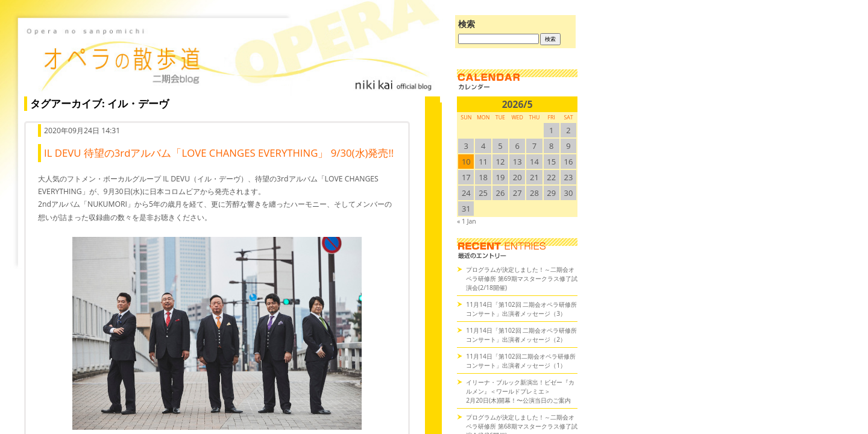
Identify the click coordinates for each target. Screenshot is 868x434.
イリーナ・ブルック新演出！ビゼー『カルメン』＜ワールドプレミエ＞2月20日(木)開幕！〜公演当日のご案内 (520, 391)
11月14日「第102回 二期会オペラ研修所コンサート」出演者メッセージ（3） (521, 309)
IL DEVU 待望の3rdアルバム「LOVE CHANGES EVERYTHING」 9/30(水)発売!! (219, 153)
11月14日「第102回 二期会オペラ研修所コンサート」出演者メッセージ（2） (521, 335)
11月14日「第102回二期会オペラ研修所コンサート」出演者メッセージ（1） (521, 361)
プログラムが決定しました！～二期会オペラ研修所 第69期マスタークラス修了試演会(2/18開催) (522, 278)
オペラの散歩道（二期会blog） (229, 57)
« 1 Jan (466, 221)
